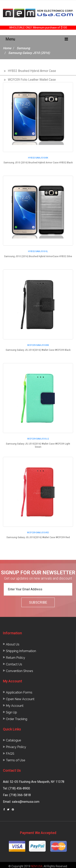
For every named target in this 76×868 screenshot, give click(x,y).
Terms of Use (15, 760)
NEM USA (37, 866)
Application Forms (19, 692)
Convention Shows (19, 671)
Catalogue (13, 740)
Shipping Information (21, 651)
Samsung (23, 48)
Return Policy (15, 658)
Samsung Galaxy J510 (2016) (29, 53)
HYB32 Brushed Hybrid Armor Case (32, 71)
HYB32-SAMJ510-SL (38, 251)
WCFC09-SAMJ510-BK (38, 345)
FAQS (10, 754)
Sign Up (11, 712)
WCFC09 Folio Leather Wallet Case (32, 80)
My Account (15, 706)
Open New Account (20, 699)
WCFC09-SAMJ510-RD (38, 533)
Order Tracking (17, 719)
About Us (13, 644)
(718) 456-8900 (19, 788)
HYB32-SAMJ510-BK (38, 158)
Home (7, 48)
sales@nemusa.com (26, 802)
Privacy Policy (16, 747)
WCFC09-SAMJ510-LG (38, 439)
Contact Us (14, 664)
